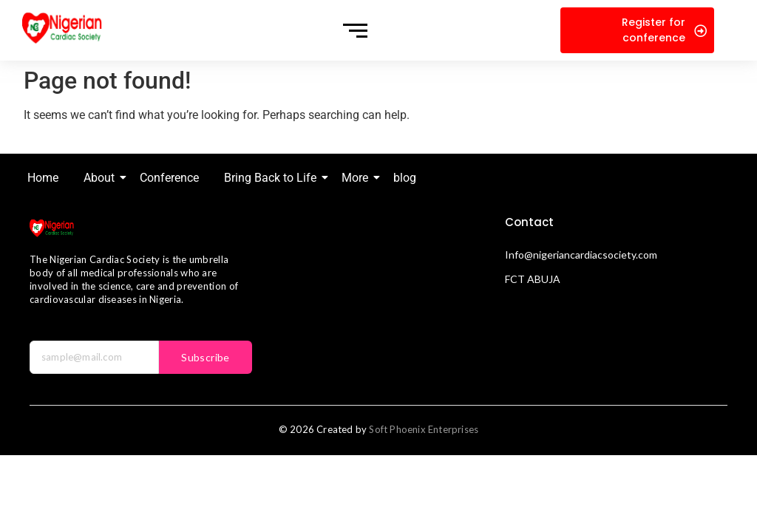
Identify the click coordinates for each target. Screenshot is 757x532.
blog (405, 178)
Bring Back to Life (273, 178)
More (357, 178)
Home (43, 178)
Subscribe (206, 357)
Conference (169, 178)
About (102, 178)
